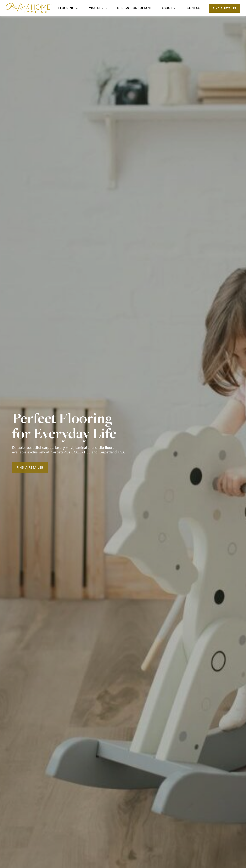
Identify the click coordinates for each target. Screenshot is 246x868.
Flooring (66, 8)
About (167, 8)
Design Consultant (135, 8)
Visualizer (98, 8)
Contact (194, 8)
